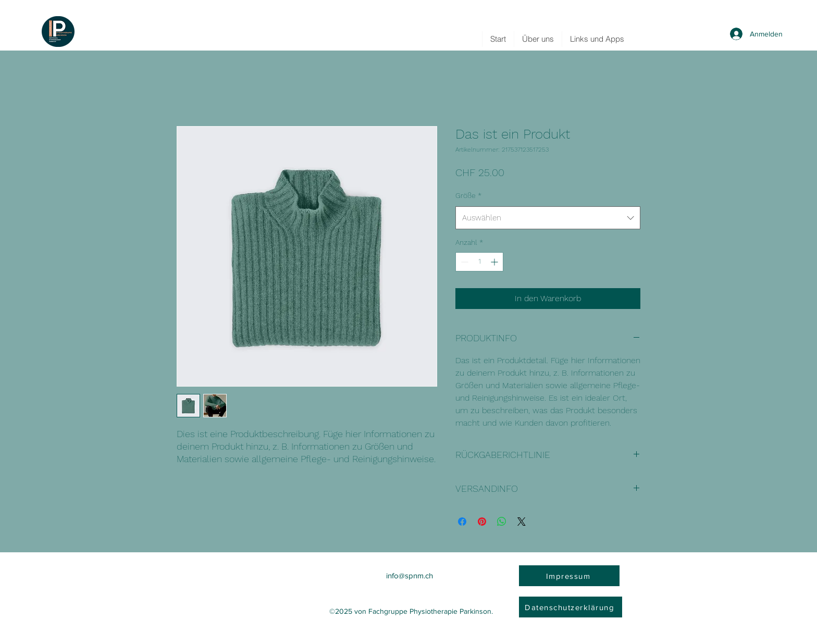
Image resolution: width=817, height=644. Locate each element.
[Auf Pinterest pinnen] (482, 522)
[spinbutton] (479, 262)
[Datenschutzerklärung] (571, 607)
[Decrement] (463, 262)
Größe (468, 195)
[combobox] (548, 218)
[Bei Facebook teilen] (462, 522)
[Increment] (495, 262)
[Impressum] (569, 576)
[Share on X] (522, 522)
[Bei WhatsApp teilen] (502, 522)
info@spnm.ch (410, 575)
